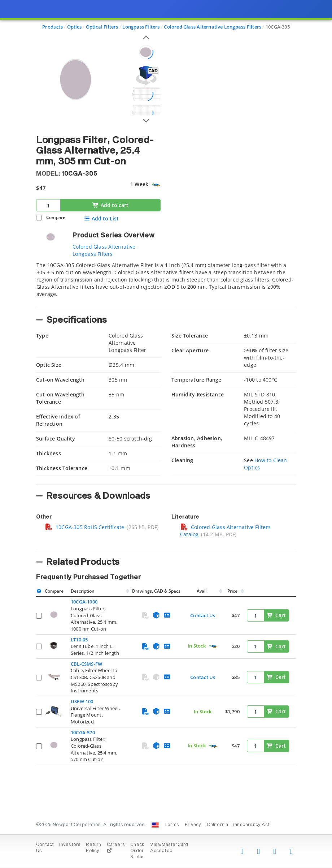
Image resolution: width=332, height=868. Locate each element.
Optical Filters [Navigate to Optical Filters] (102, 27)
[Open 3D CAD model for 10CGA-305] (146, 76)
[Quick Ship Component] (156, 185)
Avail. (203, 591)
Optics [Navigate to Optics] (74, 27)
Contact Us (203, 615)
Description (83, 591)
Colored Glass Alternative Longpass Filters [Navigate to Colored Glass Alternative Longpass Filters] (213, 27)
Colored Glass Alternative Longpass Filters (104, 250)
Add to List (101, 219)
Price (232, 591)
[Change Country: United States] (155, 825)
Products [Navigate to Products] (53, 27)
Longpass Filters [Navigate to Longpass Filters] (141, 27)
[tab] (166, 283)
